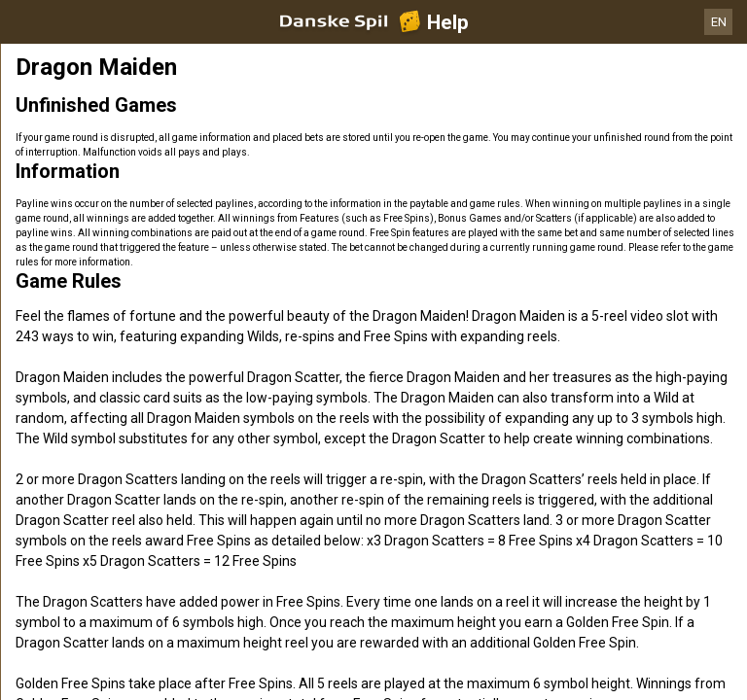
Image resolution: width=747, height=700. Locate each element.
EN (719, 22)
